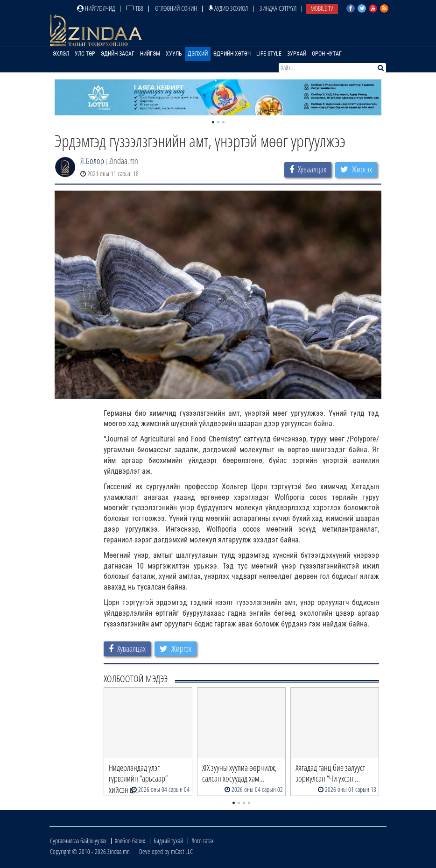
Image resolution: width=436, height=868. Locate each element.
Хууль (174, 54)
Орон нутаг (327, 54)
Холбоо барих (130, 841)
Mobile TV (322, 8)
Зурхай (297, 54)
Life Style (269, 54)
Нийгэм (150, 54)
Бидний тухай (168, 841)
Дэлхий (198, 54)
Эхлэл (61, 54)
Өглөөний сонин (176, 8)
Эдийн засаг (118, 54)
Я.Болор (92, 161)
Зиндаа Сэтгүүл (278, 8)
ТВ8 (135, 8)
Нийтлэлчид (96, 8)
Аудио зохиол (228, 8)
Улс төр (85, 54)
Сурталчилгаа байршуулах (78, 841)
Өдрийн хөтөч (232, 54)
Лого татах (203, 841)
